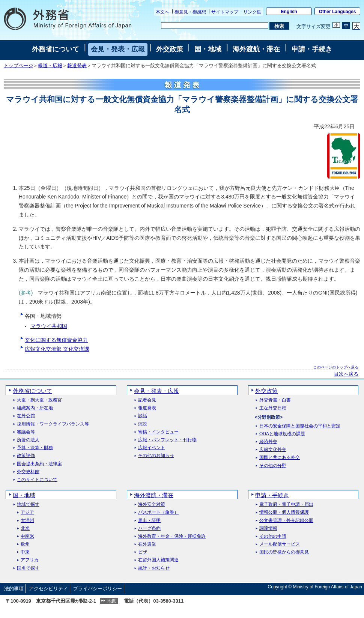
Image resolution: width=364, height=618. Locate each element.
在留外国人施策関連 (158, 560)
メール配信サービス (280, 544)
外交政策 (170, 49)
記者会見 (147, 400)
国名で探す (28, 568)
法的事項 (14, 589)
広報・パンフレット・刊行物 (167, 440)
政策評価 (26, 456)
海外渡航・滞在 (256, 49)
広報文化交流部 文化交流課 (57, 349)
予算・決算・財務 (35, 448)
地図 (112, 601)
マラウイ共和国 (49, 326)
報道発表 (77, 66)
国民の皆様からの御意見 (284, 552)
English (289, 12)
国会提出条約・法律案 (39, 464)
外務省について (56, 49)
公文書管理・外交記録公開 (286, 521)
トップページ (18, 66)
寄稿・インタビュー (158, 432)
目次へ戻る (346, 374)
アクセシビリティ (48, 589)
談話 (143, 416)
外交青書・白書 (275, 400)
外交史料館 (28, 472)
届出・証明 (149, 521)
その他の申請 (273, 536)
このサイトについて (37, 480)
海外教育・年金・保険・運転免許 (172, 536)
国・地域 (208, 49)
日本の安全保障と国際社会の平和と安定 (300, 426)
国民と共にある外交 (280, 458)
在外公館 (26, 416)
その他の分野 (273, 466)
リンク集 (252, 12)
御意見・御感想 (190, 12)
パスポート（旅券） (158, 512)
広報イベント (152, 448)
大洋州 (27, 521)
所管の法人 (28, 440)
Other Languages (338, 12)
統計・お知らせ (154, 568)
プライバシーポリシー (98, 589)
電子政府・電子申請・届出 (286, 504)
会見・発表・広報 (118, 49)
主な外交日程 (273, 408)
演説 (143, 424)
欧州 (25, 544)
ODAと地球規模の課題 (282, 434)
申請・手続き (312, 49)
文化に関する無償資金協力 (56, 340)
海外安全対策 (152, 504)
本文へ (162, 12)
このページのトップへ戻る (336, 367)
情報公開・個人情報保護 (284, 512)
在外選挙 (147, 544)
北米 (25, 529)
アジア (27, 512)
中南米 (27, 536)
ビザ (143, 552)
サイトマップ (225, 12)
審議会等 (26, 432)
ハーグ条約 (149, 529)
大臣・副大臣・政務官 (39, 400)
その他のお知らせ (156, 456)
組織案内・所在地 (35, 408)
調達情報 (268, 529)
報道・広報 (50, 66)
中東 (25, 552)
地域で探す (28, 504)
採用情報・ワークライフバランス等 (53, 424)
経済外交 (268, 442)
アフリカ (30, 560)
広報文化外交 (273, 450)
